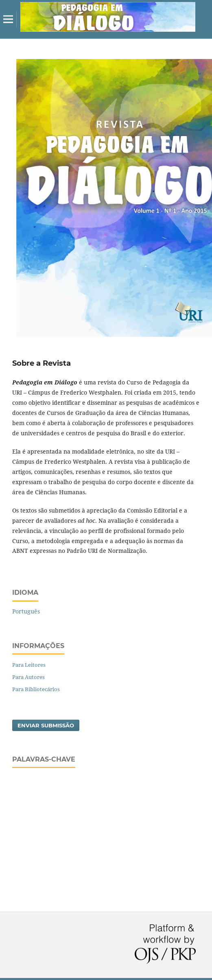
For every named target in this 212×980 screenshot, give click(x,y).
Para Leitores (29, 665)
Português (26, 611)
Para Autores (28, 677)
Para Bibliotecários (36, 689)
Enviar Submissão (46, 725)
